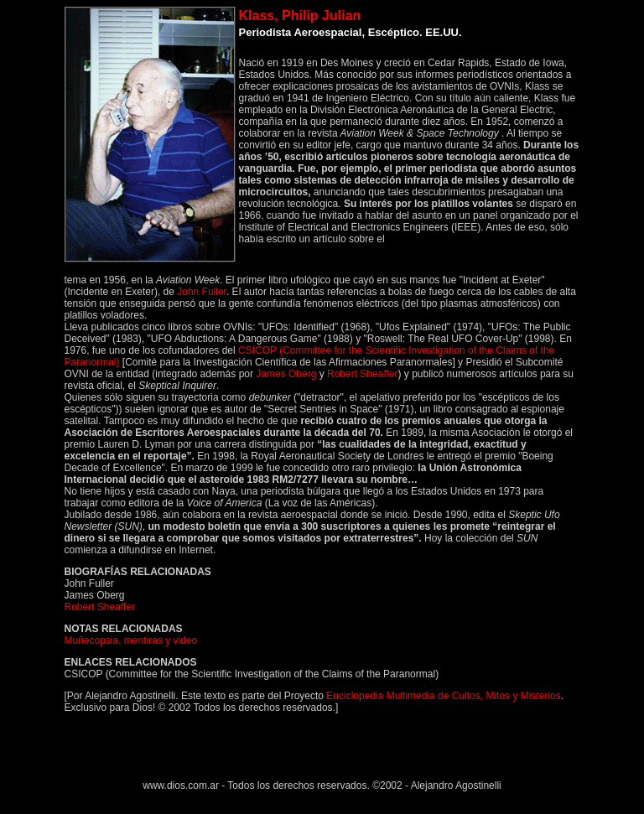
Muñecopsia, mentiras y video (131, 640)
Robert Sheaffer (363, 374)
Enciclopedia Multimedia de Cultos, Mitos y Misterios (443, 696)
